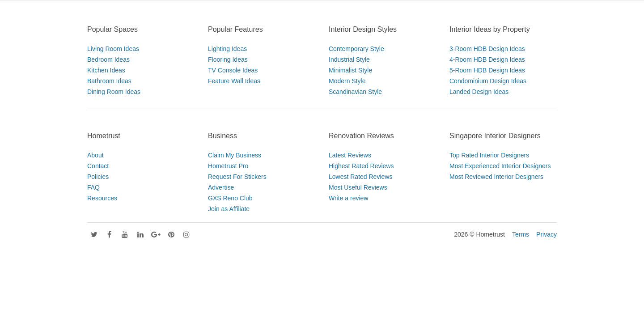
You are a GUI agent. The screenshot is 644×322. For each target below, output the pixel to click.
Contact (98, 166)
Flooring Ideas (228, 59)
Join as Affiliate (229, 209)
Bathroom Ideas (109, 81)
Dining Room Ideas (114, 92)
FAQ (93, 187)
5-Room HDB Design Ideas (487, 70)
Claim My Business (235, 155)
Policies (98, 177)
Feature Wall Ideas (234, 81)
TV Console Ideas (233, 70)
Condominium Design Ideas (488, 81)
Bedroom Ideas (108, 59)
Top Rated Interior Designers (489, 155)
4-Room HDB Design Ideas (487, 59)
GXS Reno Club (230, 198)
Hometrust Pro (228, 166)
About (95, 155)
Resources (102, 198)
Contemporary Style (356, 49)
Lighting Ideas (227, 49)
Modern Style (347, 81)
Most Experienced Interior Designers (500, 166)
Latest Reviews (350, 155)
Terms (521, 234)
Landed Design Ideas (479, 92)
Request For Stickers (237, 177)
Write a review (348, 198)
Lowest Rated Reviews (360, 177)
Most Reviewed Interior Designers (496, 177)
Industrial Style (349, 59)
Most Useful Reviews (358, 187)
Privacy (547, 234)
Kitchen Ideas (106, 70)
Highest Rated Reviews (361, 166)
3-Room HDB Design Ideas (487, 49)
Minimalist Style (350, 70)
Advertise (221, 187)
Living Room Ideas (113, 49)
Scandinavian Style (355, 92)
